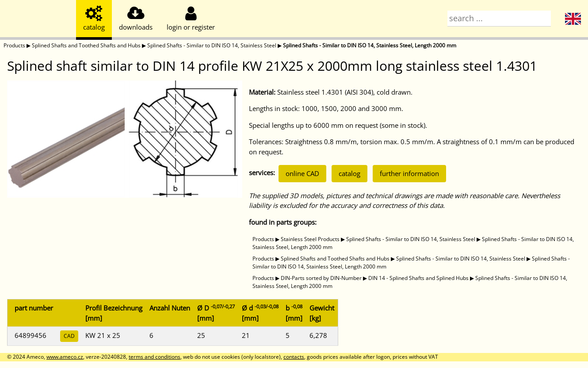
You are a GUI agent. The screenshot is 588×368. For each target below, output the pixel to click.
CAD (69, 336)
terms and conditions (155, 357)
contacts (294, 357)
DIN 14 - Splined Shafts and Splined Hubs (418, 278)
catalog (349, 173)
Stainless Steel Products (310, 239)
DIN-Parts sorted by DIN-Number (321, 278)
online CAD (302, 173)
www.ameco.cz (65, 357)
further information (409, 173)
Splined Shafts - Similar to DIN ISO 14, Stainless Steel (212, 45)
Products (14, 45)
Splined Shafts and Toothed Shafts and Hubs (86, 45)
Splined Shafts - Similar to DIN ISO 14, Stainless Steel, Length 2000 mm (370, 45)
